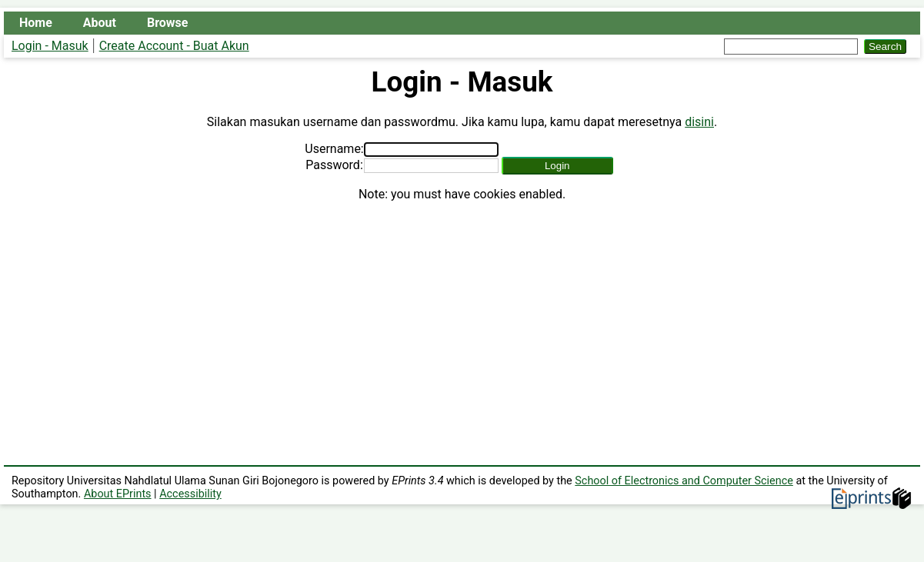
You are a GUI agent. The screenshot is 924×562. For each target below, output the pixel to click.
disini (699, 122)
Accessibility (190, 494)
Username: (334, 149)
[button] (557, 166)
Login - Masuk (50, 46)
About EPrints (118, 494)
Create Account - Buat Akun (174, 46)
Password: (334, 165)
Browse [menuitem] (167, 23)
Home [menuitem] (36, 23)
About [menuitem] (100, 23)
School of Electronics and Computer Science (684, 481)
